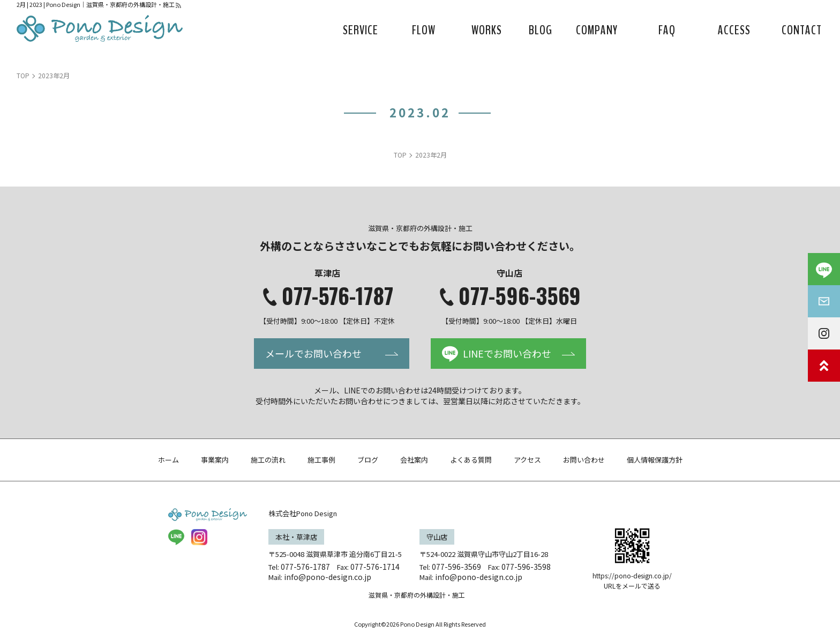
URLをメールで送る (632, 586)
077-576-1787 (337, 295)
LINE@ (176, 537)
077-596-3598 (526, 567)
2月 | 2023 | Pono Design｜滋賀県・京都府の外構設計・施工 (96, 4)
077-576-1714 (375, 567)
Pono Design (417, 624)
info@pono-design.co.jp (328, 577)
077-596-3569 (520, 295)
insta (199, 537)
